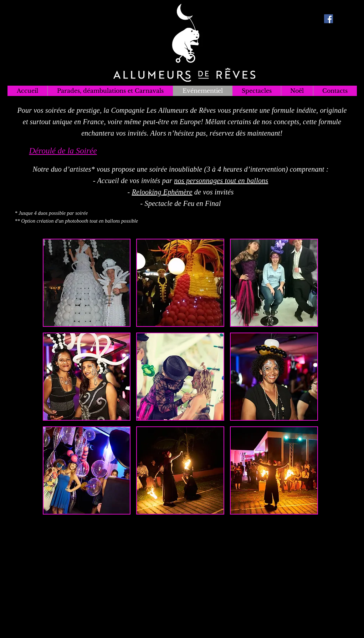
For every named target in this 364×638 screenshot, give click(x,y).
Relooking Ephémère (162, 192)
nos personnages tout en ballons (221, 181)
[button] (87, 283)
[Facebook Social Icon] (329, 19)
